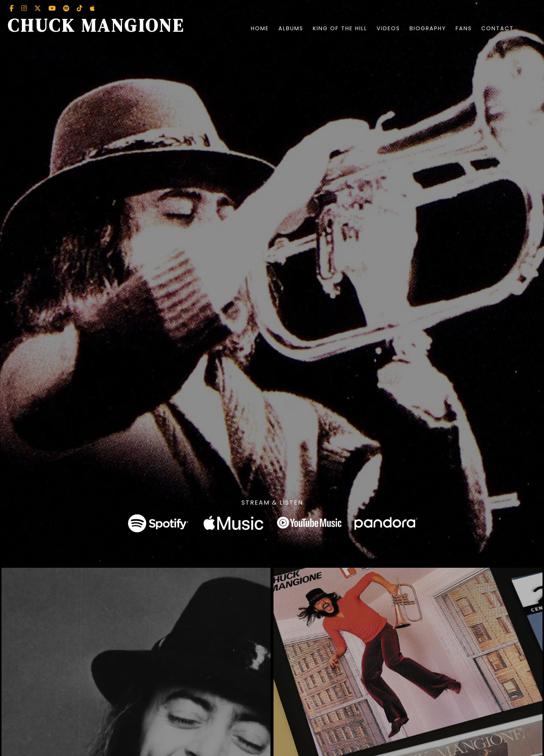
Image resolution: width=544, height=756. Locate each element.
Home (260, 28)
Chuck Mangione (96, 25)
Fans (464, 28)
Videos (388, 28)
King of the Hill (340, 28)
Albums (291, 28)
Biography (428, 28)
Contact (498, 28)
